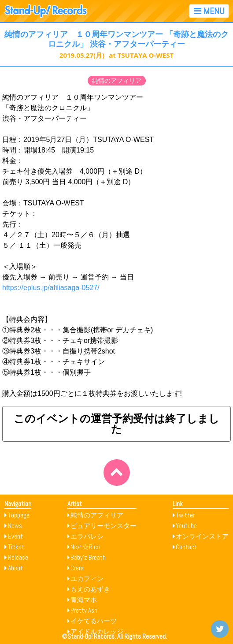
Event (15, 536)
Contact (186, 547)
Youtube (186, 526)
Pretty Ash (84, 610)
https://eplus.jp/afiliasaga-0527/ (51, 288)
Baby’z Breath (88, 557)
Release (18, 557)
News (15, 526)
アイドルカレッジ (97, 631)
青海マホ (84, 600)
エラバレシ (87, 536)
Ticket (16, 547)
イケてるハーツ (94, 621)
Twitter (185, 515)
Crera (77, 568)
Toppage (19, 515)
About (15, 568)
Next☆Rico (85, 547)
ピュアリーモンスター (104, 526)
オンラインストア (202, 536)
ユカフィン (87, 579)
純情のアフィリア (117, 81)
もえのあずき (90, 589)
